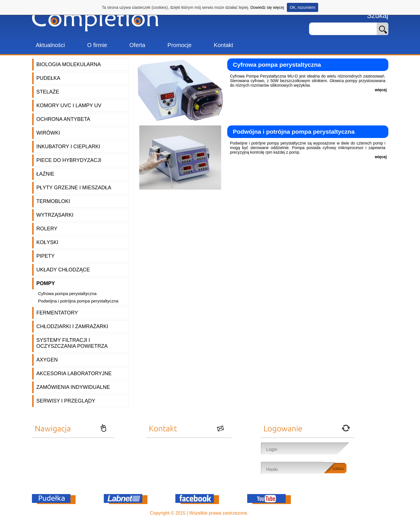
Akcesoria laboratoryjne (74, 373)
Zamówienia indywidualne (73, 387)
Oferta (137, 45)
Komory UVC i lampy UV (69, 105)
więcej (381, 90)
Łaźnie (45, 174)
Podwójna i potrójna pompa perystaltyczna (78, 301)
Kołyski (47, 242)
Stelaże (48, 92)
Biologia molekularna (69, 64)
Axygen (47, 360)
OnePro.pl (260, 513)
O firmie (97, 45)
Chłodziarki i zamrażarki (72, 326)
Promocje (179, 45)
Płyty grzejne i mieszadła (74, 188)
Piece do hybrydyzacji (69, 160)
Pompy (46, 283)
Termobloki (53, 201)
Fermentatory (57, 313)
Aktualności (50, 45)
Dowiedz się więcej (267, 7)
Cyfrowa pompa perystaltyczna (67, 293)
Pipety (46, 256)
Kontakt (224, 45)
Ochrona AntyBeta (63, 119)
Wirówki (48, 133)
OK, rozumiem (302, 7)
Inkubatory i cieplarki (68, 147)
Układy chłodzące (63, 270)
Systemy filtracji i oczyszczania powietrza (72, 343)
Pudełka (48, 78)
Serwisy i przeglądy (66, 401)
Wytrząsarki (55, 215)
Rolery (47, 229)
